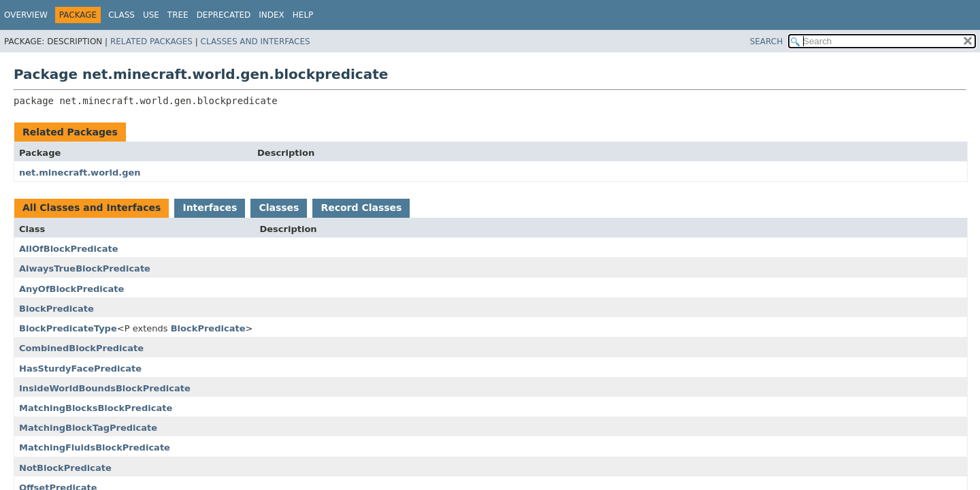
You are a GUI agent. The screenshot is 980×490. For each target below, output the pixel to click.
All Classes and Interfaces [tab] (92, 208)
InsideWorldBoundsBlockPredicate (105, 388)
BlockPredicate (56, 309)
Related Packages (151, 42)
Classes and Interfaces (256, 42)
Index (272, 15)
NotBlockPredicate (65, 468)
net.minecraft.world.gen (80, 173)
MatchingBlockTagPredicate (88, 428)
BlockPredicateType (68, 328)
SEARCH (767, 42)
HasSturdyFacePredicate (80, 369)
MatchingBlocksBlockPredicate (96, 408)
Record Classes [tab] (361, 208)
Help (303, 15)
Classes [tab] (279, 208)
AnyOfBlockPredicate (71, 289)
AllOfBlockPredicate (69, 249)
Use (151, 15)
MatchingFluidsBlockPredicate (95, 447)
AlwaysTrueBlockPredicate (85, 268)
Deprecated (224, 15)
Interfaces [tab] (210, 208)
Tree (178, 15)
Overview (26, 15)
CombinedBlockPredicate (81, 348)
